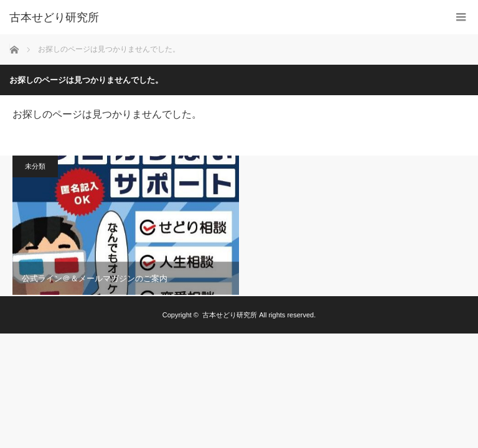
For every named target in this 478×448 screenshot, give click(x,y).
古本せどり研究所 (54, 17)
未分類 (35, 166)
